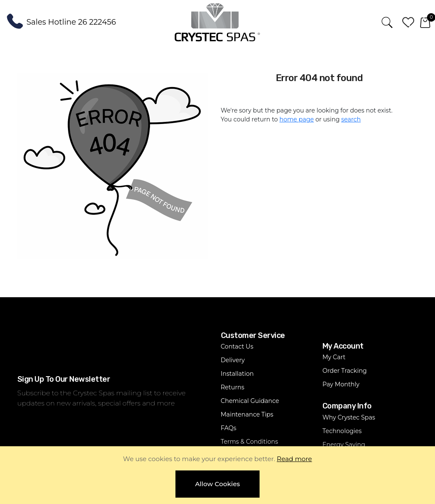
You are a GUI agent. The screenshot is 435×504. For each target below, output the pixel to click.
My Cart (334, 357)
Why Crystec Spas (349, 417)
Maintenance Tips (247, 414)
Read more (295, 459)
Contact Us (237, 346)
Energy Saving (344, 445)
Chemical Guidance (250, 401)
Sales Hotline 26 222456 (71, 22)
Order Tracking (345, 371)
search (351, 119)
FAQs (229, 428)
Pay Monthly (341, 384)
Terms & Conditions (250, 442)
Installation (237, 374)
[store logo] (217, 22)
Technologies (342, 431)
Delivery (233, 360)
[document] (217, 475)
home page (297, 119)
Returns (233, 387)
